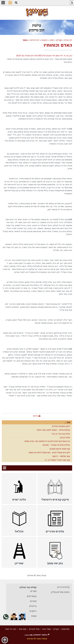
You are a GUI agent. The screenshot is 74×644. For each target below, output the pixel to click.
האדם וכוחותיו (58, 45)
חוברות (33, 601)
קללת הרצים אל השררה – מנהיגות (56, 445)
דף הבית (68, 40)
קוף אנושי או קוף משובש (60, 449)
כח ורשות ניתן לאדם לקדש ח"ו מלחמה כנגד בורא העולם (47, 441)
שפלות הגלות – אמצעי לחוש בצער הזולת (53, 430)
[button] (16, 3)
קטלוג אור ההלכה (28, 587)
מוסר (25, 40)
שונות (34, 616)
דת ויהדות (35, 40)
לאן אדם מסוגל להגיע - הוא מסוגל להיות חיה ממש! (49, 453)
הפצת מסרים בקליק (60, 592)
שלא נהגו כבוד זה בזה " (60, 434)
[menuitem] (55, 489)
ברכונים (33, 606)
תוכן (52, 40)
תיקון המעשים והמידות (61, 426)
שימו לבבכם (65, 438)
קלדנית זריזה (63, 587)
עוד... (67, 422)
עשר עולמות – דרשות (61, 456)
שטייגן (59, 40)
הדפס (35, 416)
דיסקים (33, 611)
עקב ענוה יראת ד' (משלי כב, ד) (57, 460)
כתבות (44, 40)
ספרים (33, 591)
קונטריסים (32, 596)
